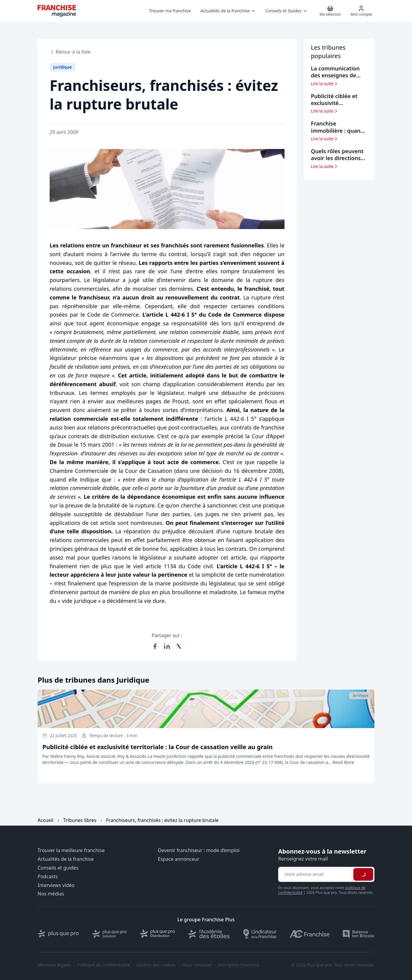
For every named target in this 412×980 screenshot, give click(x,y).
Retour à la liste (70, 52)
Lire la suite (325, 84)
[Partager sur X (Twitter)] (179, 646)
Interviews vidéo (56, 885)
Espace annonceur (179, 859)
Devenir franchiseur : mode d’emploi (199, 850)
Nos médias (51, 894)
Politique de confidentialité (104, 965)
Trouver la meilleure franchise (71, 850)
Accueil (46, 820)
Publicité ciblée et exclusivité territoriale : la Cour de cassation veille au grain (157, 747)
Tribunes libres (80, 820)
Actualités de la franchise (66, 859)
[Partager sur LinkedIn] (167, 646)
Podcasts (48, 877)
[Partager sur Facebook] (155, 646)
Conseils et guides (58, 868)
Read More (343, 762)
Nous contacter (197, 965)
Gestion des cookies (156, 965)
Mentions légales (54, 965)
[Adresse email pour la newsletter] (315, 874)
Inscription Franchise (239, 965)
